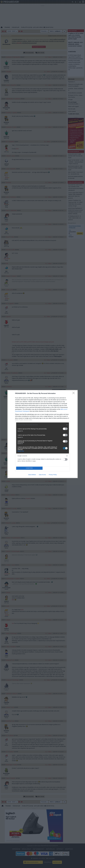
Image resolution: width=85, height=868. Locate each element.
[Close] (74, 394)
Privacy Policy (53, 475)
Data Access (42, 475)
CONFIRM (29, 468)
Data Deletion (32, 475)
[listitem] (43, 425)
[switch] (65, 429)
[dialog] (43, 434)
